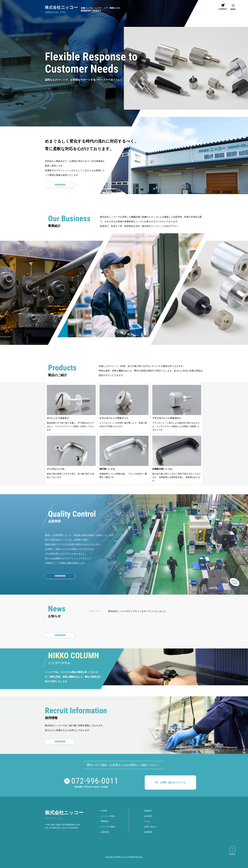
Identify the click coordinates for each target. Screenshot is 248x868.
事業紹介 (105, 821)
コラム (147, 821)
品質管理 (105, 832)
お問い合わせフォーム (173, 783)
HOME (104, 811)
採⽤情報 (148, 832)
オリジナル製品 (108, 827)
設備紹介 (148, 811)
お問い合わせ (150, 827)
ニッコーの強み (108, 816)
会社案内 (148, 816)
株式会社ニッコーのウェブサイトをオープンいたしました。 (138, 611)
